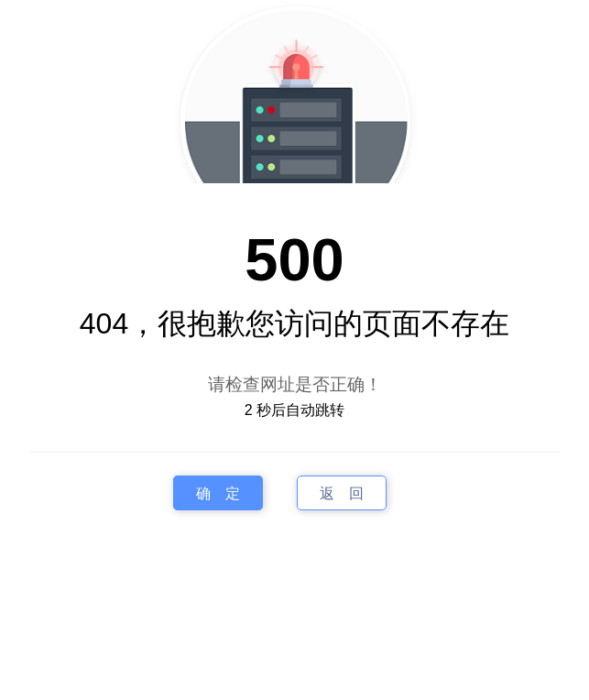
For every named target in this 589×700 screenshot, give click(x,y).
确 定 (218, 493)
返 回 (342, 493)
